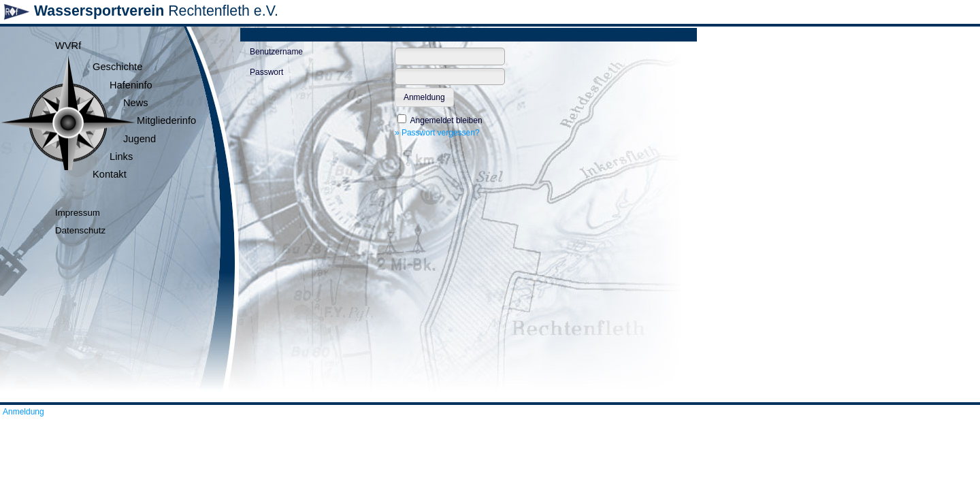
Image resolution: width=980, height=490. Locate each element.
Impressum (78, 213)
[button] (424, 97)
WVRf (68, 46)
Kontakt (110, 174)
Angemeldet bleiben (446, 120)
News (136, 103)
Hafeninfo (131, 85)
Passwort (266, 72)
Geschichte (117, 67)
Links (121, 157)
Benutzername (276, 52)
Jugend (140, 139)
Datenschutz (80, 230)
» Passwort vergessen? (437, 133)
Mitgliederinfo (166, 120)
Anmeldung (23, 412)
